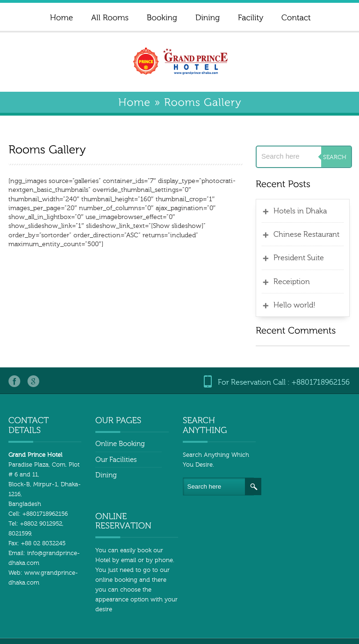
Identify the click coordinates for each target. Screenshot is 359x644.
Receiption (294, 282)
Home (189, 615)
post (298, 625)
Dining (103, 475)
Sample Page (236, 615)
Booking (177, 625)
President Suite (301, 258)
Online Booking (117, 444)
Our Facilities (113, 460)
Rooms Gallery (266, 634)
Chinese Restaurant (309, 234)
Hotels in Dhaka (302, 211)
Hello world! (297, 305)
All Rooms (330, 615)
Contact (260, 625)
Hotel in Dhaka (332, 634)
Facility (335, 625)
